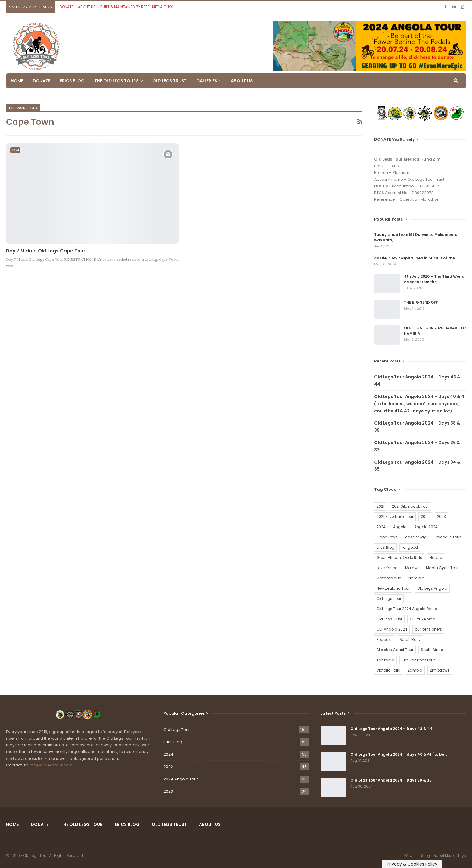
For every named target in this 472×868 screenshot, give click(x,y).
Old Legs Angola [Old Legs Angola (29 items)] (432, 588)
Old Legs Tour (177, 730)
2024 (15, 150)
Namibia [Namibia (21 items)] (416, 578)
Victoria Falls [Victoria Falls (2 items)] (388, 670)
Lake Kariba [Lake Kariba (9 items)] (387, 568)
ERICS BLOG (72, 81)
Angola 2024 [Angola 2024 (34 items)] (426, 527)
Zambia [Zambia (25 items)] (415, 670)
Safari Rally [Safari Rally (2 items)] (410, 639)
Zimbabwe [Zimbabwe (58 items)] (440, 670)
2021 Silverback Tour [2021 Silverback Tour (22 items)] (395, 517)
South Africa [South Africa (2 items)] (432, 650)
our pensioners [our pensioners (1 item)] (428, 629)
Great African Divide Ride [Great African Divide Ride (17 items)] (399, 558)
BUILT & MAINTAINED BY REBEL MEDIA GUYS (137, 7)
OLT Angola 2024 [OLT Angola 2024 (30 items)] (392, 629)
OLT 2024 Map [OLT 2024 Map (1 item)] (422, 619)
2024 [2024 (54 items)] (381, 527)
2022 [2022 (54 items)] (425, 517)
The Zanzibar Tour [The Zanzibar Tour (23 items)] (418, 660)
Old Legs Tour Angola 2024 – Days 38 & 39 (391, 780)
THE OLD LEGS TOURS (116, 81)
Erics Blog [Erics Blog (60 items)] (385, 547)
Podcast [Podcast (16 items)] (384, 639)
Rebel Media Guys (450, 855)
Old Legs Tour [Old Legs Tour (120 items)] (389, 599)
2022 (168, 767)
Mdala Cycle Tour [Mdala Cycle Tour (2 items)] (442, 568)
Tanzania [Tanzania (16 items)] (385, 660)
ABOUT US (87, 7)
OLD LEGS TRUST (169, 81)
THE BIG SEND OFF (421, 302)
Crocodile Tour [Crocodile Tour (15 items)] (447, 537)
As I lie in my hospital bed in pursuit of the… (416, 258)
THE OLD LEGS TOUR (82, 824)
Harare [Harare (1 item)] (436, 558)
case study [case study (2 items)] (416, 537)
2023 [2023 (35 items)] (441, 517)
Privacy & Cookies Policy (412, 864)
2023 (168, 791)
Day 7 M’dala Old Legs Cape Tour (46, 251)
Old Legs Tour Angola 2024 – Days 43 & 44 (391, 729)
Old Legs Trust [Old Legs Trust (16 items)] (389, 619)
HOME (17, 81)
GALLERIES (207, 81)
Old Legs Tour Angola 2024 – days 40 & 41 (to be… (399, 754)
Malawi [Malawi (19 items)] (412, 568)
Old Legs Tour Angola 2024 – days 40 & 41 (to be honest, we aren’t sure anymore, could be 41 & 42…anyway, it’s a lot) (420, 404)
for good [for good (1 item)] (410, 547)
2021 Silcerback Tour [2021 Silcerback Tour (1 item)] (410, 506)
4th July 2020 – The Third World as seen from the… (434, 279)
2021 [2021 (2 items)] (380, 506)
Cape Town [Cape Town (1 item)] (387, 537)
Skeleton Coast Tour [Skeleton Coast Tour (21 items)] (395, 650)
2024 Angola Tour (181, 779)
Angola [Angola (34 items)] (400, 527)
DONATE (67, 7)
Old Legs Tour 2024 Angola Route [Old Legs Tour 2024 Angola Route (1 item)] (407, 609)
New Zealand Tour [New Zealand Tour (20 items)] (393, 588)
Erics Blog (173, 742)
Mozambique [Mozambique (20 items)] (389, 578)
